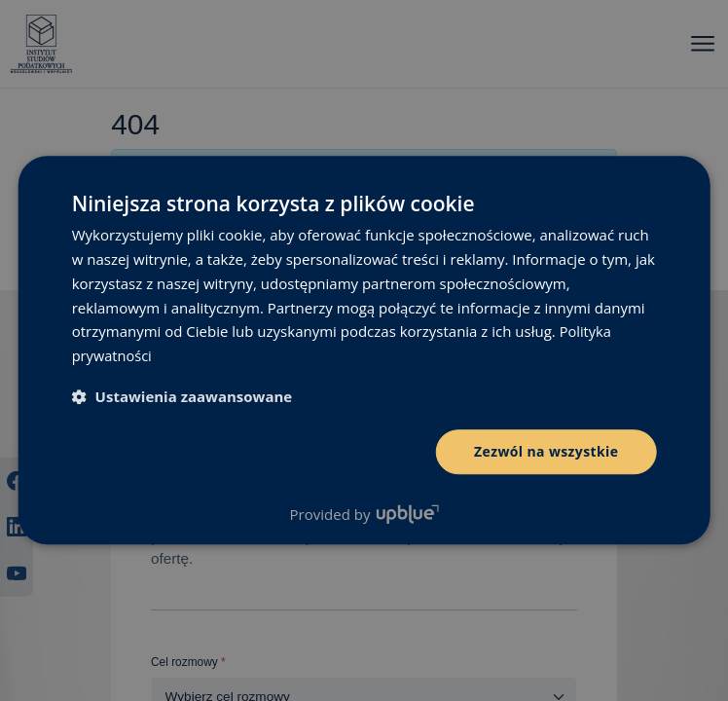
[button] (182, 396)
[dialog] (364, 350)
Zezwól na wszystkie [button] (546, 451)
